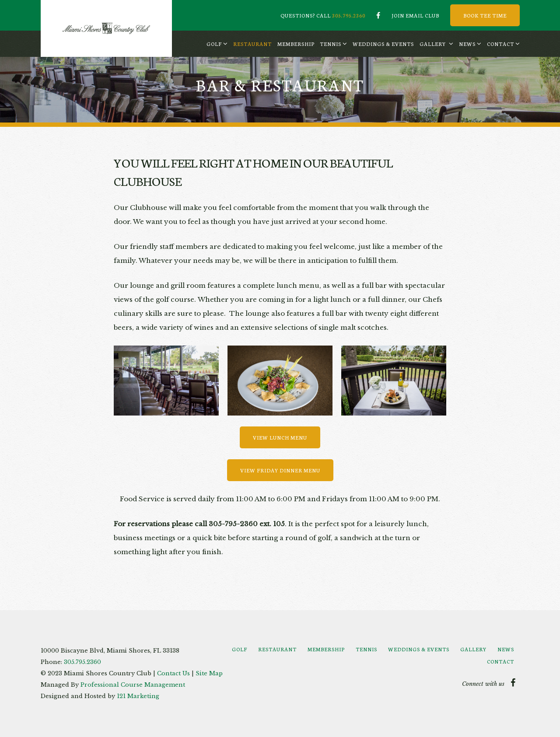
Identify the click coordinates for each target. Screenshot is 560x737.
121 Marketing (138, 696)
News (467, 44)
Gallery (433, 44)
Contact (500, 44)
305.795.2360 (349, 15)
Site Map (209, 673)
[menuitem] (217, 44)
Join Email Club (415, 15)
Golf (214, 44)
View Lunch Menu (280, 437)
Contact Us (173, 673)
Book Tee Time (485, 15)
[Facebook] (378, 15)
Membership (296, 44)
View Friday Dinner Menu (280, 470)
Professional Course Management (133, 685)
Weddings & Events (383, 44)
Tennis (331, 44)
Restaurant (252, 44)
